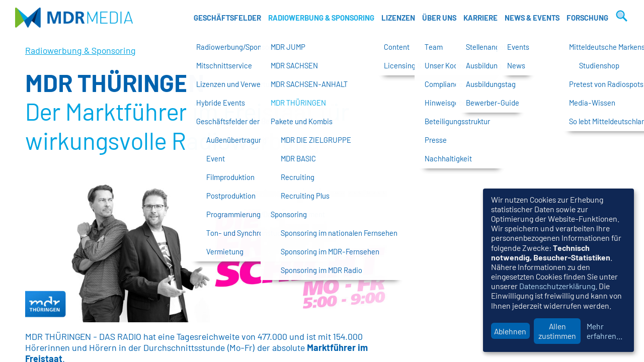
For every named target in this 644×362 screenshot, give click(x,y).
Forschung (587, 18)
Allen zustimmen (557, 331)
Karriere (480, 18)
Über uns (439, 18)
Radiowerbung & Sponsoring (321, 18)
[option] (206, 251)
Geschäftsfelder (227, 18)
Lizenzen (398, 18)
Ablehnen (510, 331)
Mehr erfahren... (605, 331)
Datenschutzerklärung (557, 286)
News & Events (532, 18)
